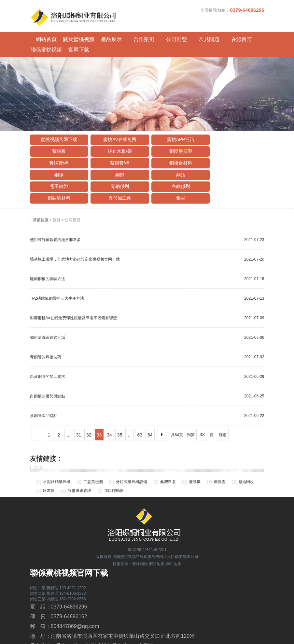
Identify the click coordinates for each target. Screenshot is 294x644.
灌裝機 (195, 455)
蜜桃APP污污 (175, 124)
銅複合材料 (58, 148)
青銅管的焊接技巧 (46, 330)
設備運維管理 (79, 464)
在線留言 (220, 35)
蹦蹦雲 (219, 455)
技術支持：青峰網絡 (130, 537)
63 (140, 408)
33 (99, 408)
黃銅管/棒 (175, 136)
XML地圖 (174, 537)
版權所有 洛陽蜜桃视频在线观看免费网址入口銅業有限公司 (147, 530)
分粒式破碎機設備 (132, 455)
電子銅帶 (58, 159)
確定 (223, 408)
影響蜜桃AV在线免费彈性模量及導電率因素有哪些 (73, 291)
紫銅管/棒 (234, 136)
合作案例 (133, 35)
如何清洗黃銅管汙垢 (48, 310)
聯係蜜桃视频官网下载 (250, 36)
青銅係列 (117, 159)
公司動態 (162, 35)
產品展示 (103, 35)
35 (120, 408)
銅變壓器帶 (117, 136)
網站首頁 (45, 35)
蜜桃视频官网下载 (58, 124)
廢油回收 (246, 455)
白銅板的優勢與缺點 (48, 369)
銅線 (117, 148)
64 (150, 408)
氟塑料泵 (168, 455)
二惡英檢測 (93, 455)
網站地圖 (157, 537)
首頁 (56, 193)
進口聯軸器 (114, 464)
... (69, 408)
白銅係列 (175, 159)
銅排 (175, 148)
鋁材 (117, 171)
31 (79, 408)
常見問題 (191, 35)
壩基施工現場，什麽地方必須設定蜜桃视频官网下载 (75, 232)
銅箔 (234, 148)
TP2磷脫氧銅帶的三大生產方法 (57, 271)
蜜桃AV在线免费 (117, 124)
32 (89, 408)
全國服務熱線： (232, 10)
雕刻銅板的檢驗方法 (48, 252)
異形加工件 (58, 171)
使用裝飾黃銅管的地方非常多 (55, 213)
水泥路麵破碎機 (57, 455)
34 (109, 408)
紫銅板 (234, 124)
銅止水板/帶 (58, 136)
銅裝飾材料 (234, 159)
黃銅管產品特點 (44, 389)
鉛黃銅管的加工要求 (48, 350)
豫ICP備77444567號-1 (147, 523)
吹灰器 (49, 464)
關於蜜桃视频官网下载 (74, 36)
